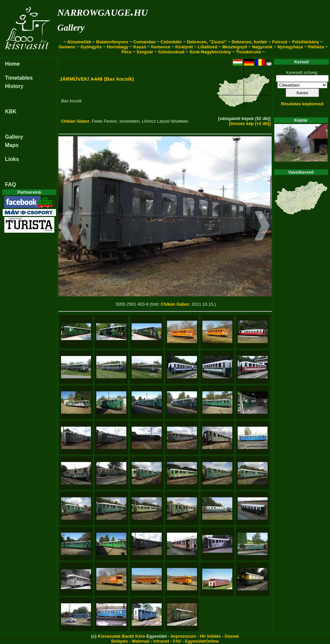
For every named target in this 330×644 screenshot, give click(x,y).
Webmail (140, 641)
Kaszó (140, 47)
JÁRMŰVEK (73, 79)
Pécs (126, 52)
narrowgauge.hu (102, 11)
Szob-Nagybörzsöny (210, 52)
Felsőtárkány (306, 42)
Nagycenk (262, 47)
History (14, 86)
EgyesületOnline (202, 641)
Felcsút (280, 42)
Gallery (71, 28)
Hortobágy (117, 47)
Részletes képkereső (302, 104)
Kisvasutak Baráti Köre (121, 636)
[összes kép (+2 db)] (250, 123)
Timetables (19, 78)
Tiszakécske (249, 52)
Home (12, 64)
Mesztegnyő (235, 47)
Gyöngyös (91, 47)
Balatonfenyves (112, 42)
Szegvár (145, 52)
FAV (177, 641)
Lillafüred (207, 47)
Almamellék (79, 42)
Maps (12, 145)
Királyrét (184, 47)
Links (12, 159)
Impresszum (183, 636)
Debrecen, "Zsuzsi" (207, 42)
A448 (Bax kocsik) (112, 79)
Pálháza (316, 47)
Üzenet (232, 636)
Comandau (144, 42)
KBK (11, 111)
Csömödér (171, 42)
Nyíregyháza (290, 47)
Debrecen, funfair (249, 42)
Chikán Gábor (75, 121)
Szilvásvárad (171, 52)
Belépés (119, 641)
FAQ (10, 184)
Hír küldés (210, 636)
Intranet (161, 641)
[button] (66, 227)
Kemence (161, 47)
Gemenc (67, 47)
